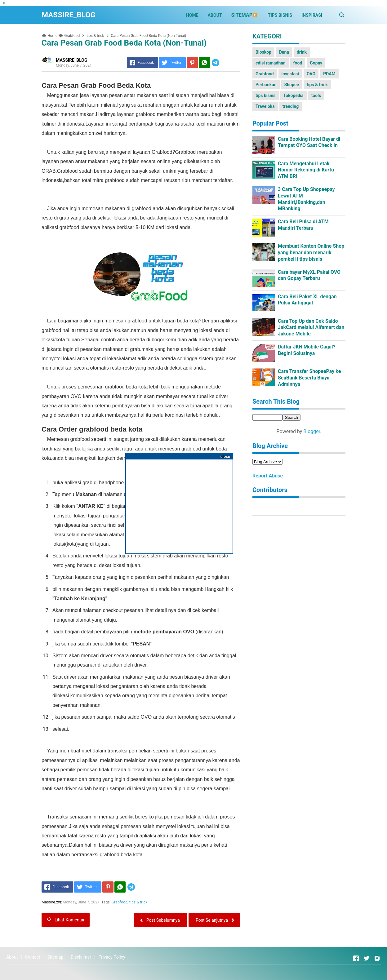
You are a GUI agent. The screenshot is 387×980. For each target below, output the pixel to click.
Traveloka (265, 106)
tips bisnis (266, 95)
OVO (311, 74)
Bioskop (263, 52)
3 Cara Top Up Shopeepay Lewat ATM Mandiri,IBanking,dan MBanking (306, 199)
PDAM (329, 74)
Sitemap (55, 957)
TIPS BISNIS (280, 15)
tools (316, 95)
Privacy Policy (112, 957)
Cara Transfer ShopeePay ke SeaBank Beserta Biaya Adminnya (309, 378)
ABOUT (215, 15)
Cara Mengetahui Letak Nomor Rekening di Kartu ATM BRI (306, 170)
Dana (284, 52)
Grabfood (120, 902)
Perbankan (266, 85)
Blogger (312, 431)
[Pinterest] (192, 63)
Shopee (292, 85)
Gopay (316, 63)
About (12, 957)
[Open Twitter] (367, 958)
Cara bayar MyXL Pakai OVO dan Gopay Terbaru (309, 275)
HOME (192, 15)
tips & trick (138, 902)
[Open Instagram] (377, 958)
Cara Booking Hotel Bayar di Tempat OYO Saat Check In (309, 142)
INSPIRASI (312, 15)
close (225, 457)
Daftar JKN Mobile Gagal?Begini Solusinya (307, 350)
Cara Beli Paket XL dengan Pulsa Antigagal (307, 300)
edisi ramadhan (271, 63)
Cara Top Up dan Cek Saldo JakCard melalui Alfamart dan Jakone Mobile (311, 328)
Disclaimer (81, 957)
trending (291, 106)
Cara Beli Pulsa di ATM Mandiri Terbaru (303, 225)
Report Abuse (268, 476)
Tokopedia (294, 95)
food (298, 63)
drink (302, 52)
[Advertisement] (179, 504)
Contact (33, 957)
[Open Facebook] (356, 958)
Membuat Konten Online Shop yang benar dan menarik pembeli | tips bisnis (311, 253)
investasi (290, 74)
